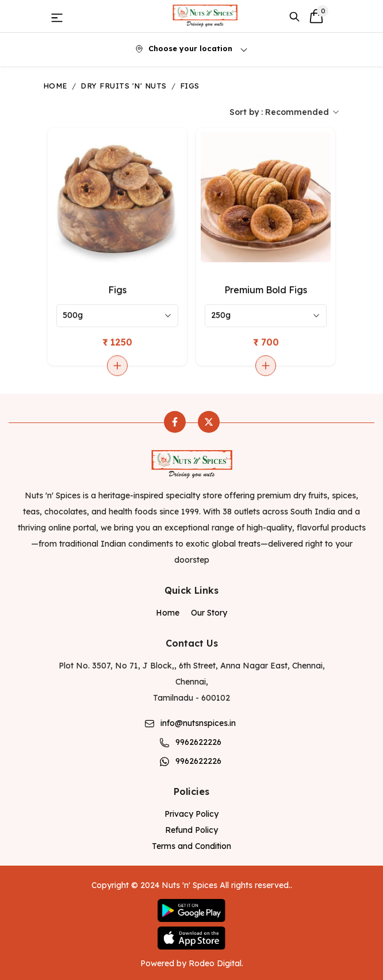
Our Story (209, 613)
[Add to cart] (117, 366)
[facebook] (175, 422)
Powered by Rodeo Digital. (192, 963)
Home (55, 86)
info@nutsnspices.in (198, 723)
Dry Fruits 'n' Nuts (123, 86)
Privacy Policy (191, 814)
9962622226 (198, 742)
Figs (190, 86)
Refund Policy (191, 830)
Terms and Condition (191, 846)
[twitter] (209, 422)
